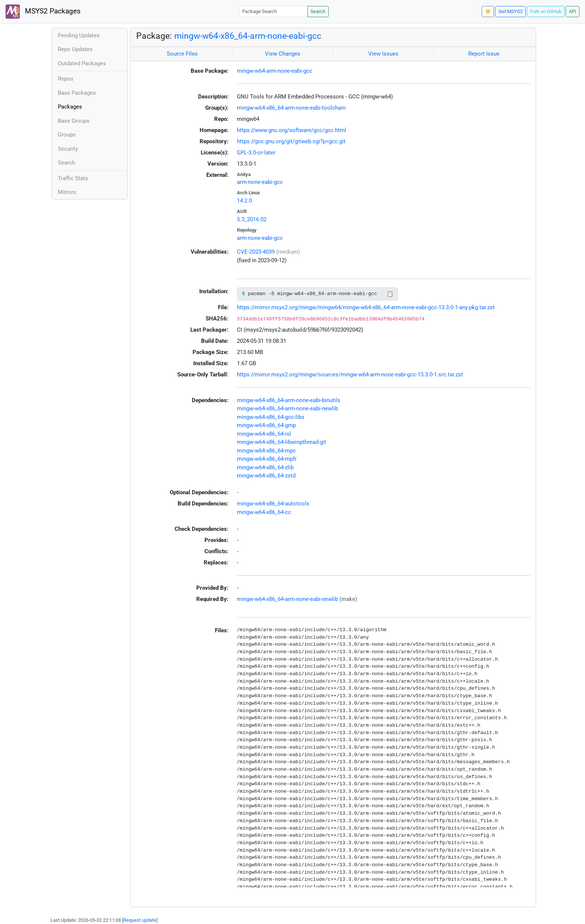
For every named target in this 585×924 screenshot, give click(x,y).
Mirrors (67, 192)
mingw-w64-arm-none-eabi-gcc (275, 71)
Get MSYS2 (511, 11)
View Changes (283, 54)
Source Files (182, 54)
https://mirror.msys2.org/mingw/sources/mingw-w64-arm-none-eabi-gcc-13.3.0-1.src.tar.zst (350, 375)
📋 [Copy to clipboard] (390, 294)
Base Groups (74, 121)
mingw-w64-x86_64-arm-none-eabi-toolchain (291, 108)
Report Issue (484, 54)
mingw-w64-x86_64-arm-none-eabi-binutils (289, 400)
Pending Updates (79, 35)
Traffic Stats (73, 178)
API (573, 11)
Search (318, 11)
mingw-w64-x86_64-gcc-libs (271, 417)
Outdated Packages (82, 63)
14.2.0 (244, 201)
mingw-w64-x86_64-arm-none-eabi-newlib (287, 408)
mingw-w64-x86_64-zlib (265, 467)
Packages (70, 107)
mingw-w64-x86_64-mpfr (267, 459)
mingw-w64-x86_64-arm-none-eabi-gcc (248, 36)
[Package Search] (273, 11)
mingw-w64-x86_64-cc (264, 512)
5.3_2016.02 (252, 219)
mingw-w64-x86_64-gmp (266, 425)
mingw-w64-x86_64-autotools (273, 504)
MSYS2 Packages (43, 12)
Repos (66, 79)
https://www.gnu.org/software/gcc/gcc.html (292, 130)
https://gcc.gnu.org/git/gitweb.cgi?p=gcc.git (291, 141)
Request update (140, 920)
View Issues (383, 54)
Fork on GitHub (546, 11)
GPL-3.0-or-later (256, 153)
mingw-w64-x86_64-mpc (266, 451)
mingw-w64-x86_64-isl (264, 434)
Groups (67, 135)
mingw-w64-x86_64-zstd (266, 476)
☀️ (488, 11)
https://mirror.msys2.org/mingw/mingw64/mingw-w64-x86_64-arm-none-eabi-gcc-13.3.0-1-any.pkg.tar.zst (366, 307)
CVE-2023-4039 (256, 252)
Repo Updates (75, 49)
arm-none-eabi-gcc (260, 182)
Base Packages (77, 93)
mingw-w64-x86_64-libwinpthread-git (281, 442)
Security (68, 149)
